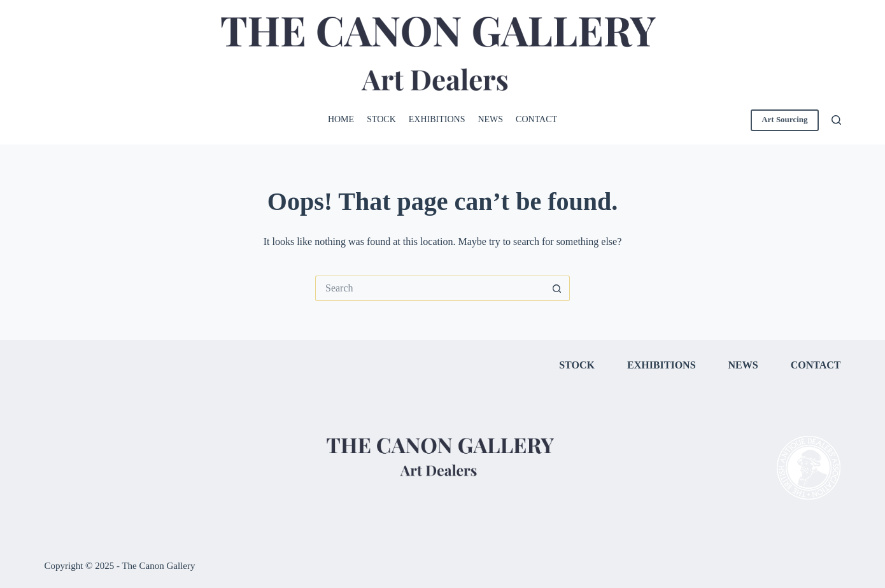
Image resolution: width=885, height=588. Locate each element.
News (490, 119)
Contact (536, 119)
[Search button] (557, 288)
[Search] (836, 120)
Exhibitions (437, 119)
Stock (381, 119)
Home (341, 119)
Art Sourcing (784, 119)
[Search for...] (430, 288)
